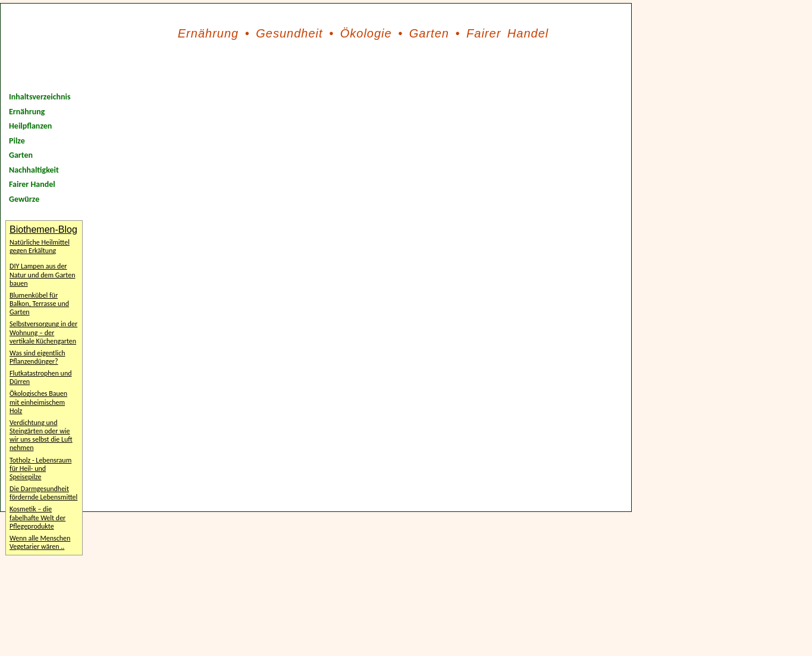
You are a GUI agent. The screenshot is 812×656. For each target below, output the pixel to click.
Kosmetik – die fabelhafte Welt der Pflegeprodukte (37, 517)
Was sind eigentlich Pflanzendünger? (37, 357)
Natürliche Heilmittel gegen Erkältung (40, 246)
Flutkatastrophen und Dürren (41, 377)
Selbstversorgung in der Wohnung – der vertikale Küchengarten (43, 332)
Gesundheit (289, 33)
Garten (429, 33)
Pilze (17, 141)
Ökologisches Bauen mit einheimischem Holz (38, 402)
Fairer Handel (507, 33)
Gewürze (24, 199)
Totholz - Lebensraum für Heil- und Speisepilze (40, 468)
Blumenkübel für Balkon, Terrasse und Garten (39, 304)
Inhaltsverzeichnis (40, 97)
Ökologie (366, 33)
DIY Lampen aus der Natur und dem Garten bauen (42, 274)
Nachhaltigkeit (34, 170)
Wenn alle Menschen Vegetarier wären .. (40, 542)
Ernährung (208, 33)
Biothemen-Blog (43, 229)
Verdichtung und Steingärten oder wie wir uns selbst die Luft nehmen (41, 435)
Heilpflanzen (30, 126)
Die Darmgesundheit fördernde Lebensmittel (43, 493)
